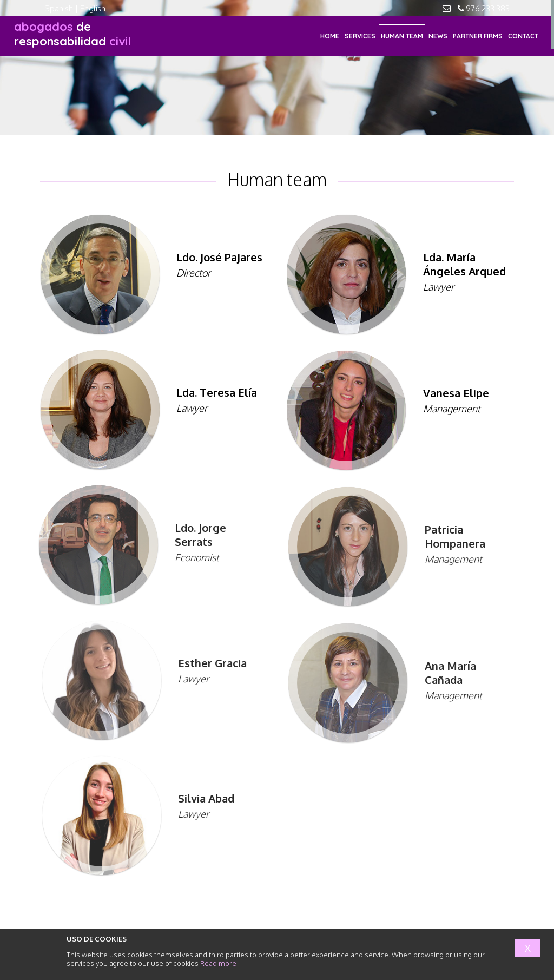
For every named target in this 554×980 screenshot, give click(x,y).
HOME (330, 36)
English (93, 8)
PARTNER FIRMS (478, 36)
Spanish (59, 8)
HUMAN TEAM (402, 36)
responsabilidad (72, 34)
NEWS (438, 36)
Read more (218, 963)
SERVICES (360, 36)
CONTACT (523, 36)
